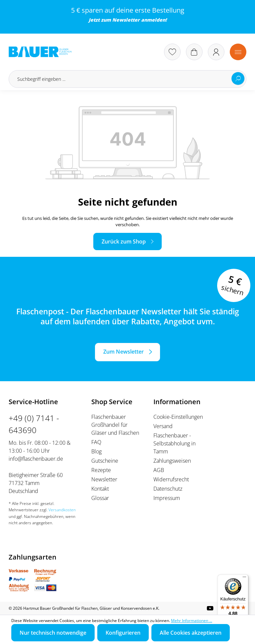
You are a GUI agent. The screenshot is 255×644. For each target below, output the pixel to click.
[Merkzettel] (172, 52)
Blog (96, 451)
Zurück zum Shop (124, 241)
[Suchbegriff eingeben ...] (127, 79)
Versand (163, 426)
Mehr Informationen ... (192, 621)
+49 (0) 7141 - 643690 (34, 424)
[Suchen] (238, 79)
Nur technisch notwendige (53, 633)
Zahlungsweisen (172, 461)
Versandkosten (62, 510)
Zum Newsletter (124, 352)
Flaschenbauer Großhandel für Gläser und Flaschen (115, 425)
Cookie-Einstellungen (178, 417)
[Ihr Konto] (216, 52)
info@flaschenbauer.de (36, 459)
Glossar (100, 498)
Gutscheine (105, 461)
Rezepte (101, 470)
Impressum (167, 498)
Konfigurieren (123, 633)
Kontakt (100, 489)
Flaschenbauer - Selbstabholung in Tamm (174, 443)
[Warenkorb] (194, 52)
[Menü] (238, 52)
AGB (159, 470)
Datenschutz (168, 489)
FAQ (96, 442)
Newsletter (126, 20)
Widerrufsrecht (171, 479)
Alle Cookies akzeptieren (191, 633)
